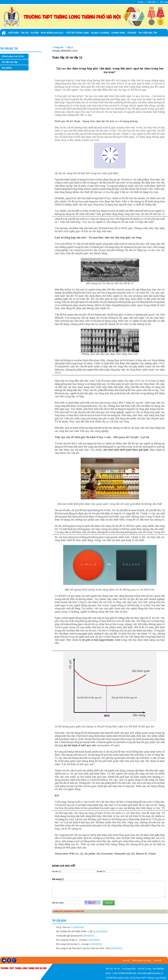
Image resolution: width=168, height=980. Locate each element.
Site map (164, 2)
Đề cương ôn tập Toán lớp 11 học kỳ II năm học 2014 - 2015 (89, 948)
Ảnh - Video (28, 40)
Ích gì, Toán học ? (70, 927)
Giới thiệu (14, 33)
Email (141, 2)
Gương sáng (118, 33)
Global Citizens (100, 33)
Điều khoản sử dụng (142, 960)
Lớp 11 (70, 47)
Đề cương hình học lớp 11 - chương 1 (79, 944)
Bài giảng (7, 68)
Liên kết (158, 960)
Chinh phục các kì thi (13, 56)
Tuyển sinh (14, 40)
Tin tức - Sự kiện (30, 33)
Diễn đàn (152, 2)
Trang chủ (59, 47)
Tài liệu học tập (10, 62)
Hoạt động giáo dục (52, 33)
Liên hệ (126, 960)
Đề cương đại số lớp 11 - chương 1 (78, 940)
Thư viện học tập (148, 33)
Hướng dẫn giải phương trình (75, 936)
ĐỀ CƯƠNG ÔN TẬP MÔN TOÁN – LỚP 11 (82, 932)
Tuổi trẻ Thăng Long (77, 33)
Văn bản (132, 33)
